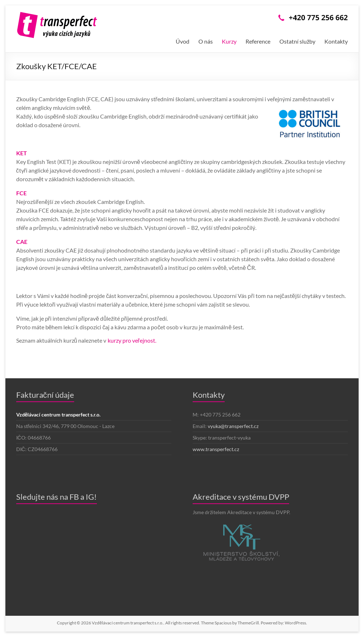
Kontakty (336, 41)
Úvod (183, 41)
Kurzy (229, 41)
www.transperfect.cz (216, 449)
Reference (258, 41)
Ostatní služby (297, 41)
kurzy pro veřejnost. (132, 340)
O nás (206, 41)
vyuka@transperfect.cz (233, 426)
